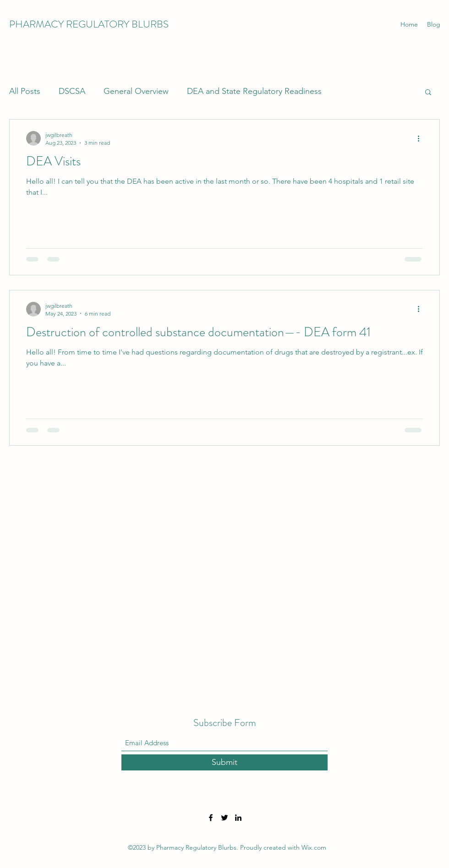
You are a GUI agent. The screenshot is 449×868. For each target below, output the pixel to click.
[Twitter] (224, 818)
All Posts (25, 91)
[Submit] (224, 762)
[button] (428, 93)
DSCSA (72, 91)
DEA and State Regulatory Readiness (254, 91)
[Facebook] (211, 818)
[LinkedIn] (238, 818)
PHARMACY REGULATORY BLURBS (89, 24)
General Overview (136, 91)
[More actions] (422, 138)
